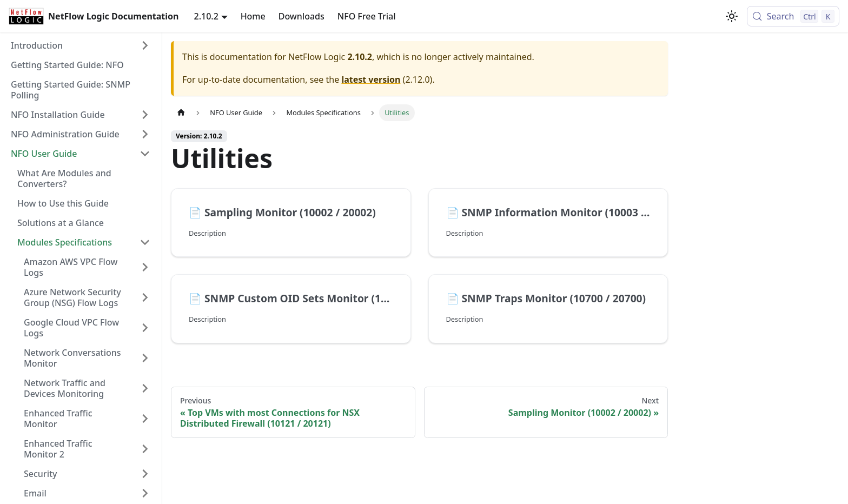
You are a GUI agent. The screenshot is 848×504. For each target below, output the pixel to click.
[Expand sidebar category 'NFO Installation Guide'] (145, 115)
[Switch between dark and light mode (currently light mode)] (732, 16)
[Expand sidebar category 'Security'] (145, 474)
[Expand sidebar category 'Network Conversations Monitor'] (145, 358)
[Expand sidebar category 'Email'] (145, 493)
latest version (371, 79)
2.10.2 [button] (206, 16)
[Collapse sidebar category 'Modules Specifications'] (145, 242)
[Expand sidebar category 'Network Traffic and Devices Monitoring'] (145, 388)
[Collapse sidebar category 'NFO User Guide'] (145, 154)
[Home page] (181, 113)
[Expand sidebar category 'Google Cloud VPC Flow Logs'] (145, 328)
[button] (81, 45)
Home (253, 16)
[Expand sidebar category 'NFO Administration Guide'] (145, 134)
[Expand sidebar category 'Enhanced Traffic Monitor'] (145, 419)
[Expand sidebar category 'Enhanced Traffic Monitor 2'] (145, 449)
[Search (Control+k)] (793, 16)
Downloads (302, 16)
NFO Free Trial (367, 16)
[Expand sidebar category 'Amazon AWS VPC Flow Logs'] (145, 267)
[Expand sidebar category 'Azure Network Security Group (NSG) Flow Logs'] (145, 297)
